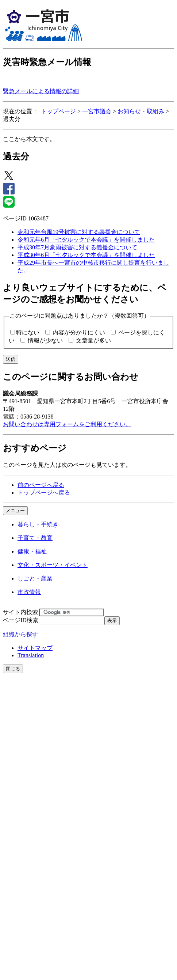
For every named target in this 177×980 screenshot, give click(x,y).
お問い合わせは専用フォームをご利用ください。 (67, 424)
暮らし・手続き (38, 524)
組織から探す (20, 634)
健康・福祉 (32, 551)
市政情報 (29, 592)
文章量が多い (93, 340)
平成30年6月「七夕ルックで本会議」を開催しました (86, 255)
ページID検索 (21, 620)
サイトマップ (35, 648)
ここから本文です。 (29, 139)
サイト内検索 (20, 612)
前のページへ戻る (41, 485)
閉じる (13, 669)
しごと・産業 (35, 578)
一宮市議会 (97, 111)
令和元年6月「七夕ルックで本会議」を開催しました (86, 240)
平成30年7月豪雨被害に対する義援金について (77, 247)
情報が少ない (45, 340)
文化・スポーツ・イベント (53, 565)
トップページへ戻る (44, 493)
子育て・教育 (35, 538)
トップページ (58, 111)
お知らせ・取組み (141, 111)
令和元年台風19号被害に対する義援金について (79, 232)
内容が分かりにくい (79, 332)
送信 (11, 359)
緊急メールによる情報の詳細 (41, 91)
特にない (28, 332)
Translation (31, 655)
